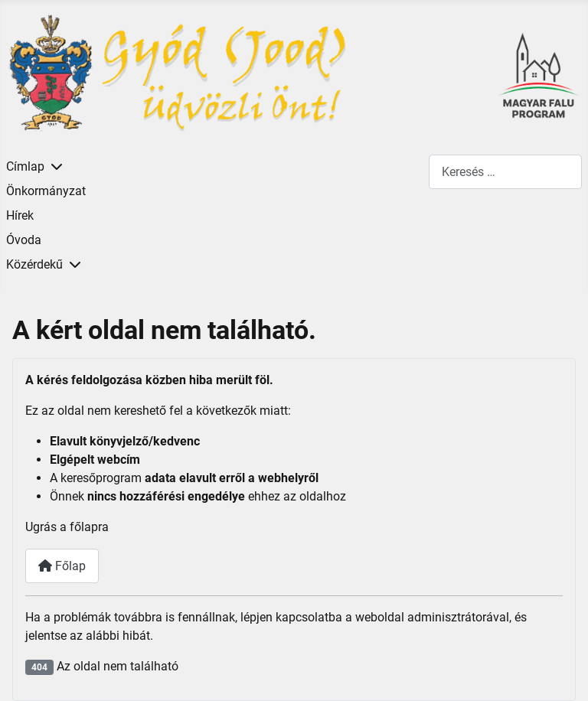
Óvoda (24, 240)
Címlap (25, 166)
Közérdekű (34, 264)
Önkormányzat (46, 191)
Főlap (62, 566)
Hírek (20, 215)
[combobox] (505, 172)
